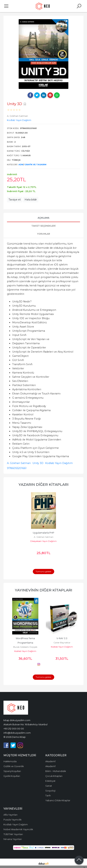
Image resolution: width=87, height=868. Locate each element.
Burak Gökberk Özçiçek (25, 647)
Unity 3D (38, 463)
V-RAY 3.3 (62, 638)
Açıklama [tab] (43, 218)
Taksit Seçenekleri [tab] (43, 226)
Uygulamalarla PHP (43, 533)
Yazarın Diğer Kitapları (43, 484)
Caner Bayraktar (62, 643)
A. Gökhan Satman (19, 463)
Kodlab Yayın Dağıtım (59, 463)
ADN (21, 165)
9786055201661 (17, 468)
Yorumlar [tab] (44, 234)
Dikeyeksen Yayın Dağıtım (43, 541)
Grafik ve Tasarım (35, 165)
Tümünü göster (43, 571)
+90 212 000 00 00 (14, 729)
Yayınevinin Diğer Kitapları (43, 590)
